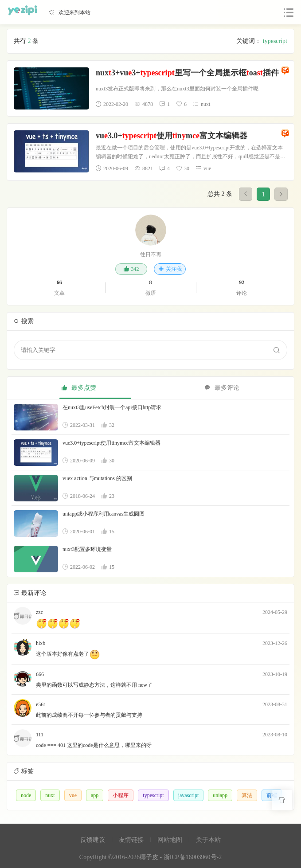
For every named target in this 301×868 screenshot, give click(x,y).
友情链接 (131, 840)
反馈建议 (93, 840)
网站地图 (170, 840)
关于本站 (208, 840)
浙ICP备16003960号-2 (193, 857)
